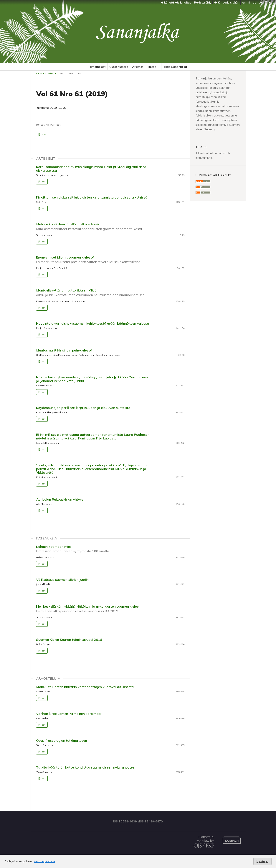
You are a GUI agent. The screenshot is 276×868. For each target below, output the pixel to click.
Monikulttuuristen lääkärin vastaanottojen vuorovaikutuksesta (85, 687)
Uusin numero (119, 67)
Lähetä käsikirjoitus (176, 2)
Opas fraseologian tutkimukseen (62, 740)
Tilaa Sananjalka (175, 67)
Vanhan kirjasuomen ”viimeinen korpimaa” (69, 714)
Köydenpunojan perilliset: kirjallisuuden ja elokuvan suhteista (83, 408)
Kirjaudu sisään (227, 2)
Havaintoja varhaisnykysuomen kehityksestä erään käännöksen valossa (93, 323)
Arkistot (138, 67)
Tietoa (152, 67)
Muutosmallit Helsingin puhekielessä (64, 350)
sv (260, 2)
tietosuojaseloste (44, 861)
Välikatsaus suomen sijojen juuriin (62, 580)
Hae (270, 2)
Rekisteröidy (203, 2)
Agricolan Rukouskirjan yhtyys (60, 499)
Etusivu (40, 73)
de (254, 2)
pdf (43, 182)
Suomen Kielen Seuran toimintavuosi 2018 (69, 640)
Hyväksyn (262, 861)
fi (249, 2)
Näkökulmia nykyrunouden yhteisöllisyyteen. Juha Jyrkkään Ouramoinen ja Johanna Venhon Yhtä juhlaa (92, 379)
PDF (43, 134)
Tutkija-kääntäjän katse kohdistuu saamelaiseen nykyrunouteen (86, 767)
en (244, 2)
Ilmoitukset (98, 67)
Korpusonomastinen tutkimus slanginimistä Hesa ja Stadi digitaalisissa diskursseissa (91, 169)
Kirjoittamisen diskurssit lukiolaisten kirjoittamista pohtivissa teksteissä (92, 197)
